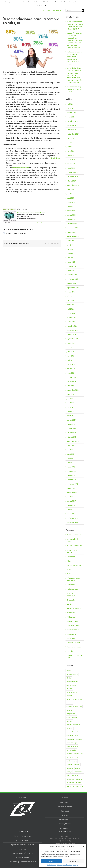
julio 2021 (70, 347)
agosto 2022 (71, 292)
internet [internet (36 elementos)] (77, 754)
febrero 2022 (71, 318)
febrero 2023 (71, 266)
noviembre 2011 (72, 518)
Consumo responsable (75, 546)
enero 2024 (71, 219)
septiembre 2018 (73, 493)
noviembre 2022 (72, 279)
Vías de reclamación (65, 807)
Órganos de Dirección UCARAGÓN (23, 845)
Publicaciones (71, 613)
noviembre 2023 (72, 228)
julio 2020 (70, 399)
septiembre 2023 (73, 236)
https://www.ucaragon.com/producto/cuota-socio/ (31, 213)
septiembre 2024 (73, 185)
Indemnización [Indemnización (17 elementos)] (71, 750)
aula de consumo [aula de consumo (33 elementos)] (72, 685)
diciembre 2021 (72, 326)
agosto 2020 (71, 394)
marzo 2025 (71, 160)
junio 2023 (70, 249)
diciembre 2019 (72, 428)
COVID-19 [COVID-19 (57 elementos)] (70, 728)
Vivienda (70, 651)
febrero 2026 (71, 113)
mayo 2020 (71, 407)
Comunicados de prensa (17, 223)
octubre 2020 (71, 386)
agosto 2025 (71, 138)
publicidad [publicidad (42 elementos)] (70, 768)
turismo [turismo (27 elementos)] (79, 783)
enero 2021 (71, 373)
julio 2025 (70, 143)
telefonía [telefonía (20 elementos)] (79, 779)
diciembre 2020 (72, 377)
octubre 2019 (71, 437)
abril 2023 (70, 258)
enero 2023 (71, 271)
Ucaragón (65, 803)
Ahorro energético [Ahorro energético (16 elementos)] (72, 674)
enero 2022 (71, 322)
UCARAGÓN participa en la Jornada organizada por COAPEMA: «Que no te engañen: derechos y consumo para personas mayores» (74, 40)
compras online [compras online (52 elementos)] (71, 714)
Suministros (71, 638)
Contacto (65, 828)
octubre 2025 (71, 130)
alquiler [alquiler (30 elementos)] (69, 678)
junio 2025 (70, 147)
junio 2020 (70, 403)
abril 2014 (70, 510)
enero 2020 (71, 424)
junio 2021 (70, 352)
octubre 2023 (71, 232)
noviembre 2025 (72, 125)
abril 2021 (70, 360)
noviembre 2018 (72, 484)
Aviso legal (75, 865)
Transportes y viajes (74, 647)
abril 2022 (70, 309)
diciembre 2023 (72, 224)
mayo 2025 (71, 151)
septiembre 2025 (73, 134)
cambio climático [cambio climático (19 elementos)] (78, 699)
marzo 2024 (71, 211)
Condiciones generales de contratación (23, 862)
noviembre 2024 (72, 177)
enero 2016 (71, 505)
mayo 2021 (71, 356)
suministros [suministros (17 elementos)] (70, 779)
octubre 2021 (71, 335)
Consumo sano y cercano (72, 551)
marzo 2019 (71, 467)
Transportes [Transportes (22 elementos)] (70, 783)
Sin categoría (71, 634)
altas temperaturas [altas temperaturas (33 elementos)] (72, 682)
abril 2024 (70, 207)
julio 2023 (70, 245)
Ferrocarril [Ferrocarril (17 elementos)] (70, 743)
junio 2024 (70, 198)
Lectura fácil (71, 585)
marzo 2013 (71, 514)
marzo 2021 (71, 364)
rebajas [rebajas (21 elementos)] (78, 768)
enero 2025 (71, 168)
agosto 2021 (71, 343)
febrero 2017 (71, 501)
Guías (69, 570)
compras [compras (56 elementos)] (69, 710)
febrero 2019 (71, 471)
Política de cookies (52, 865)
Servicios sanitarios (73, 626)
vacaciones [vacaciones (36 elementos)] (80, 786)
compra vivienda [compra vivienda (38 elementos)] (72, 717)
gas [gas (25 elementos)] (76, 743)
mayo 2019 (71, 458)
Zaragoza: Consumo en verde (75, 657)
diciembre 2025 (72, 121)
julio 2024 (70, 194)
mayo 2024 (71, 202)
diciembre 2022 (72, 275)
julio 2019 (70, 450)
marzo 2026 (71, 108)
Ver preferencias (74, 861)
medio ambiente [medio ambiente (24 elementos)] (72, 761)
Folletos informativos (74, 565)
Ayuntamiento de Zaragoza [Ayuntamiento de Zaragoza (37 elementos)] (72, 694)
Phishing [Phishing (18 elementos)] (77, 765)
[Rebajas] (32, 48)
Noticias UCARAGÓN (74, 608)
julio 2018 (70, 497)
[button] (83, 846)
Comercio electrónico (74, 535)
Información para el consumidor (31, 223)
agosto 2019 (71, 446)
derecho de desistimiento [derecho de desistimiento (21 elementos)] (74, 732)
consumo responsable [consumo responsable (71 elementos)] (73, 725)
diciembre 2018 (72, 480)
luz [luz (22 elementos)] (78, 757)
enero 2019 (71, 475)
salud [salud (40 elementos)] (68, 775)
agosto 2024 (71, 189)
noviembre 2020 (72, 382)
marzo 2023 (71, 262)
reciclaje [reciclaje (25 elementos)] (69, 772)
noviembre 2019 (72, 433)
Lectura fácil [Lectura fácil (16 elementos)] (70, 757)
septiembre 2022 (73, 288)
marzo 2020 (71, 416)
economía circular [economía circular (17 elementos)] (72, 736)
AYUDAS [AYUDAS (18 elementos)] (69, 689)
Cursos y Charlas (65, 824)
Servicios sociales (73, 630)
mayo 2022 (71, 305)
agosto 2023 (71, 241)
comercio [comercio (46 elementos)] (69, 703)
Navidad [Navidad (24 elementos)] (69, 765)
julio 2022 (70, 296)
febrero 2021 (71, 369)
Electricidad (71, 557)
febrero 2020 (71, 420)
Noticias (42, 223)
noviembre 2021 (72, 330)
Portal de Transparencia (23, 836)
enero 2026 (71, 117)
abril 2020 (70, 411)
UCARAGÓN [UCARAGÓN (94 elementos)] (70, 786)
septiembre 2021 (73, 339)
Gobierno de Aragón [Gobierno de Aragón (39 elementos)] (73, 746)
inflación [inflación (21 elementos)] (69, 754)
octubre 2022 (71, 283)
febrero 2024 (71, 215)
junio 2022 (70, 300)
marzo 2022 (71, 313)
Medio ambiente (72, 589)
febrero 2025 (71, 164)
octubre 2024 (71, 181)
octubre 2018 (71, 488)
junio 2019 (70, 454)
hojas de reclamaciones (20, 168)
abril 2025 (70, 155)
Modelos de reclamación (71, 594)
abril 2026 (70, 104)
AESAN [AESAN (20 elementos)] (69, 671)
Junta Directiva (23, 840)
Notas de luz (71, 600)
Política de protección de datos (64, 865)
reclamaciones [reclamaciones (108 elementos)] (79, 772)
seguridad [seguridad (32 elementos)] (75, 775)
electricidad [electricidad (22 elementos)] (70, 739)
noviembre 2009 (72, 522)
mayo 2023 (71, 253)
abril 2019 (70, 463)
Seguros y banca (72, 621)
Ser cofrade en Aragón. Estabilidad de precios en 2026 (75, 89)
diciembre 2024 (72, 172)
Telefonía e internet (73, 643)
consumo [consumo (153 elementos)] (69, 721)
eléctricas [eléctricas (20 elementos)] (79, 739)
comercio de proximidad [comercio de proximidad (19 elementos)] (74, 706)
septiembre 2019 (73, 441)
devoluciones (55, 158)
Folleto (69, 561)
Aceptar (51, 861)
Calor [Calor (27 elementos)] (68, 699)
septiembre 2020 (73, 390)
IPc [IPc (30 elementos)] (82, 754)
